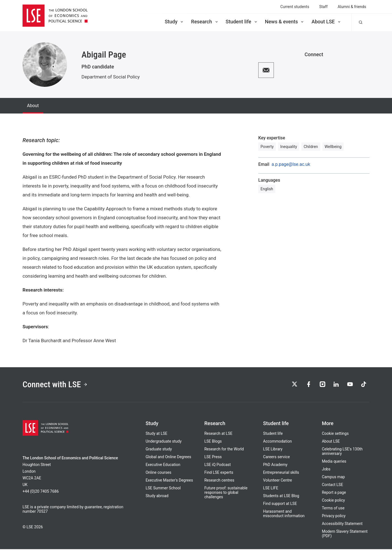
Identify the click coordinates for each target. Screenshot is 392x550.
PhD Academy (275, 465)
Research (205, 22)
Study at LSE (157, 434)
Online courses (158, 473)
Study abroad (157, 497)
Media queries (334, 462)
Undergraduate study (164, 442)
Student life (242, 22)
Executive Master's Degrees (169, 481)
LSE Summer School (163, 489)
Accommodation (277, 442)
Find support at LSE (280, 504)
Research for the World (224, 450)
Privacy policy (334, 517)
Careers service (276, 458)
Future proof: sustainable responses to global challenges (226, 493)
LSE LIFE (271, 489)
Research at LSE (218, 434)
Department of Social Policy (111, 77)
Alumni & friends (352, 7)
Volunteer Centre (277, 481)
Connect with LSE (57, 385)
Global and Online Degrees (168, 458)
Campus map (333, 478)
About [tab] (33, 106)
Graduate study (159, 450)
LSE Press (213, 458)
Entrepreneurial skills (281, 473)
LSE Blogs (213, 442)
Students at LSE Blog (281, 497)
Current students (295, 7)
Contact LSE (333, 485)
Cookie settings (335, 434)
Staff (323, 7)
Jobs (326, 470)
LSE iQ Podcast (218, 465)
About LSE (326, 22)
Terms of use (333, 509)
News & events (285, 22)
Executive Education (163, 465)
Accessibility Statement (342, 524)
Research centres (219, 481)
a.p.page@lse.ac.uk (291, 164)
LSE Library (273, 450)
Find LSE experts (219, 473)
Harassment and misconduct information (284, 514)
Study (174, 22)
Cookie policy (333, 501)
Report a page (334, 493)
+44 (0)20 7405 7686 (41, 492)
